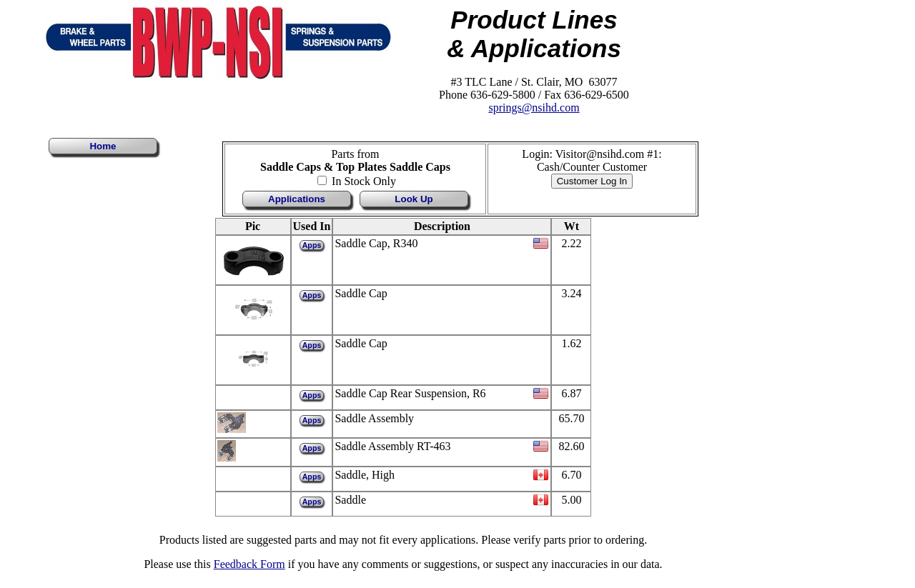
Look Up (414, 199)
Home (103, 146)
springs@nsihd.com (534, 108)
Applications (297, 199)
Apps (312, 245)
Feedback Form (249, 564)
